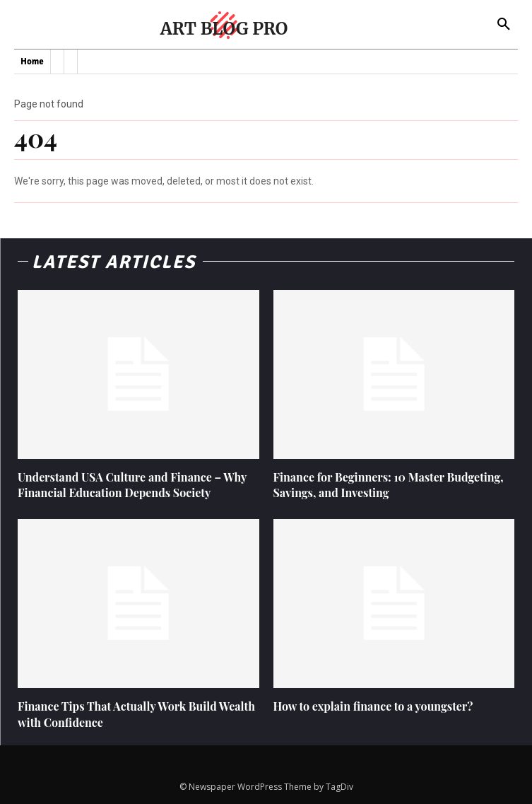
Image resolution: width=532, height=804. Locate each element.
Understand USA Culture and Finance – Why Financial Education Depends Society (132, 485)
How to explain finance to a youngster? (373, 706)
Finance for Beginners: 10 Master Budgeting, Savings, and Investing (389, 485)
